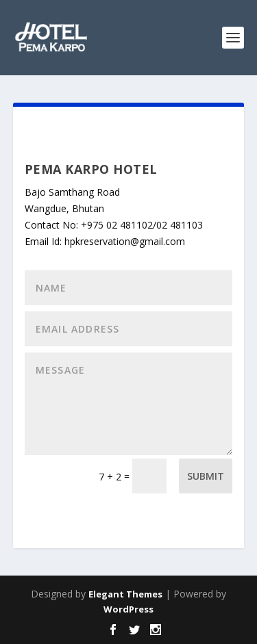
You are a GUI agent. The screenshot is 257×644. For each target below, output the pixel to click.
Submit (206, 476)
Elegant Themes (125, 594)
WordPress (128, 609)
